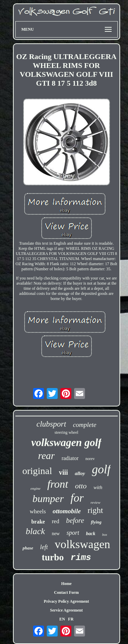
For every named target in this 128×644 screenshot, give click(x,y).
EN (62, 619)
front (58, 484)
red (56, 521)
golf (101, 469)
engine (35, 488)
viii (63, 472)
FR (71, 619)
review (95, 502)
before (75, 520)
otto (81, 486)
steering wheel (67, 432)
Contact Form (66, 592)
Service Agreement (66, 610)
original (37, 471)
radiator (70, 458)
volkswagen (82, 544)
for (77, 498)
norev (90, 459)
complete (85, 425)
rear (47, 456)
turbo (53, 557)
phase (28, 548)
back (91, 534)
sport (73, 533)
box (104, 535)
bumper (48, 498)
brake (38, 522)
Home (66, 584)
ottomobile (67, 511)
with (98, 487)
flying (96, 522)
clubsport (51, 424)
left (44, 547)
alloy (80, 473)
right (95, 510)
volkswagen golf (67, 442)
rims (81, 558)
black (35, 531)
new (56, 534)
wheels (38, 511)
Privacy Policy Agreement (66, 601)
